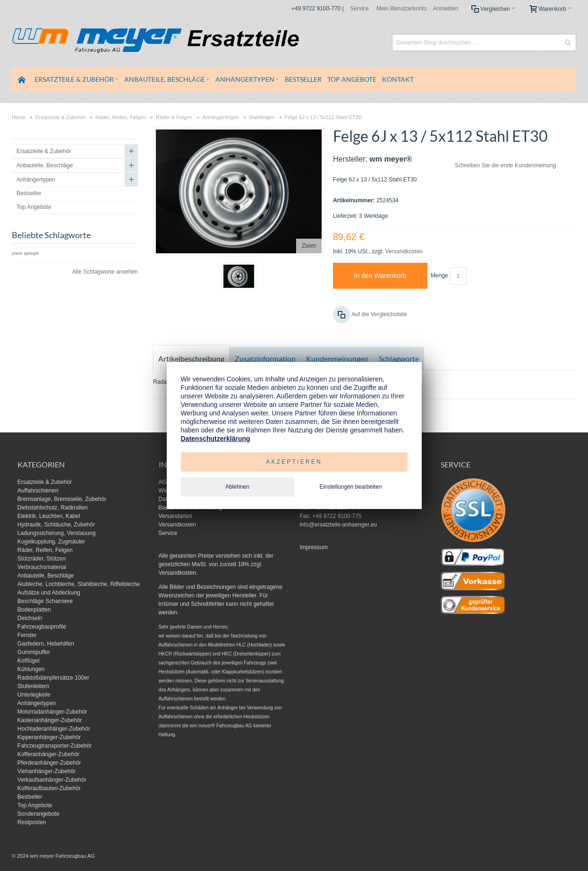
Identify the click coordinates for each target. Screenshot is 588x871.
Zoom (309, 246)
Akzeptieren (294, 462)
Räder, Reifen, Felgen (45, 550)
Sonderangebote (38, 814)
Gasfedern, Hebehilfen (46, 644)
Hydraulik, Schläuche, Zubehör (56, 525)
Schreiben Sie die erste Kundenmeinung (505, 165)
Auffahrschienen (38, 491)
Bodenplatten (34, 610)
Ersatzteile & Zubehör (45, 482)
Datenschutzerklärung (216, 439)
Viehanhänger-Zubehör (47, 771)
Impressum (313, 547)
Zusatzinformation (265, 358)
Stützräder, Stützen (42, 559)
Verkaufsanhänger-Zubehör (52, 780)
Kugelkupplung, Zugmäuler (51, 542)
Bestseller (30, 797)
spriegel (31, 253)
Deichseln (30, 618)
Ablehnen (237, 487)
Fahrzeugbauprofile (42, 627)
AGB (165, 482)
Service (359, 9)
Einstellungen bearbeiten (350, 487)
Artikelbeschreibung (191, 358)
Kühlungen (31, 669)
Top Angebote (35, 805)
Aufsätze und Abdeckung (49, 593)
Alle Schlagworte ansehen (105, 272)
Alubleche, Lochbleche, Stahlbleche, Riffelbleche (79, 584)
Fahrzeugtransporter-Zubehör (55, 746)
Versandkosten (404, 251)
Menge (439, 276)
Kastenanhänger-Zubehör (50, 720)
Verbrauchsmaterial (42, 567)
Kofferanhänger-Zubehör (48, 754)
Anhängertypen (37, 703)
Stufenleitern (33, 686)
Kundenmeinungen (337, 358)
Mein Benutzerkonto (402, 9)
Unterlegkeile (34, 695)
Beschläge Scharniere (45, 601)
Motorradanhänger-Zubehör (52, 712)
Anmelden (446, 9)
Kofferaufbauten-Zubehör (49, 788)
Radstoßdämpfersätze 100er (53, 678)
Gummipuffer (34, 652)
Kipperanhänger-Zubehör (49, 737)
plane (17, 253)
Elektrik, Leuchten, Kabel (49, 516)
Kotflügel (29, 661)
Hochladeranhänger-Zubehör (54, 729)
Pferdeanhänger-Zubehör (49, 763)
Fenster (27, 635)
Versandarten (175, 516)
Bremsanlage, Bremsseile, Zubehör (62, 499)
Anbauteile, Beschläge (46, 576)
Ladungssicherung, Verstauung (56, 533)
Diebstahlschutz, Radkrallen (53, 508)
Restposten (32, 822)
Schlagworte (399, 358)
